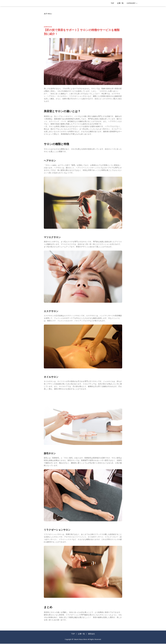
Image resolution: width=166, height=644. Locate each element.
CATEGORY (132, 3)
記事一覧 (120, 3)
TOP (112, 3)
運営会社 (93, 634)
